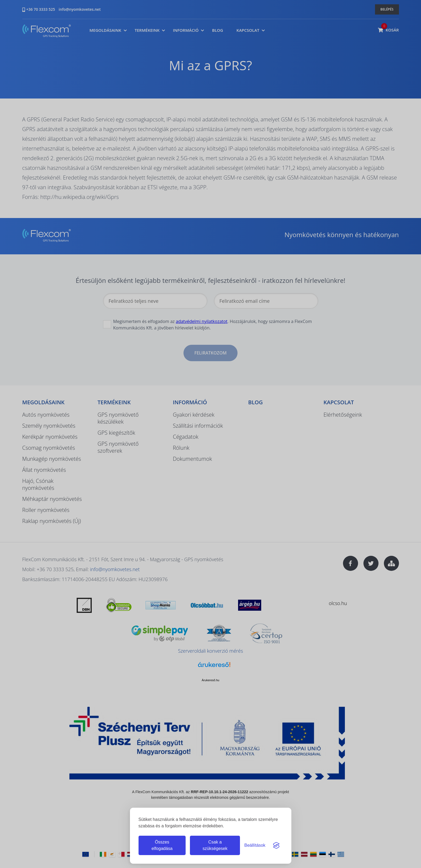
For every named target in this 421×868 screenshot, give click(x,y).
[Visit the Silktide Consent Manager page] (276, 845)
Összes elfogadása (162, 845)
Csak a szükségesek (215, 845)
